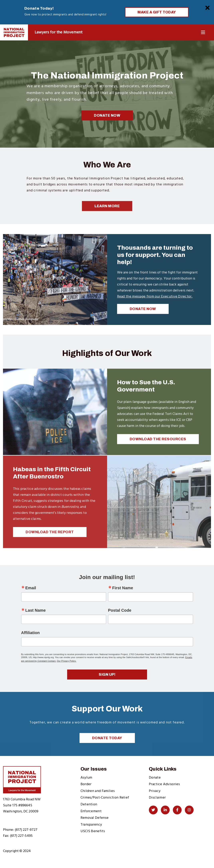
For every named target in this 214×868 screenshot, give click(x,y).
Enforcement (91, 811)
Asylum (86, 778)
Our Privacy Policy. (67, 661)
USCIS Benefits (93, 831)
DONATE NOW (143, 314)
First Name (123, 588)
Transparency (91, 825)
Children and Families (98, 791)
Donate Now (107, 115)
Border (86, 784)
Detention (89, 804)
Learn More (107, 211)
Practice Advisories (164, 784)
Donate (155, 778)
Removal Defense (95, 818)
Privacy (155, 791)
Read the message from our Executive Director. (155, 302)
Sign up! (107, 675)
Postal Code (120, 610)
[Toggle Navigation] (203, 33)
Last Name (36, 610)
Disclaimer (157, 798)
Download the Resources (158, 445)
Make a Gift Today (157, 12)
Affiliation (30, 633)
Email (31, 588)
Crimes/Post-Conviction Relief (105, 798)
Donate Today (107, 744)
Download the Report (50, 539)
